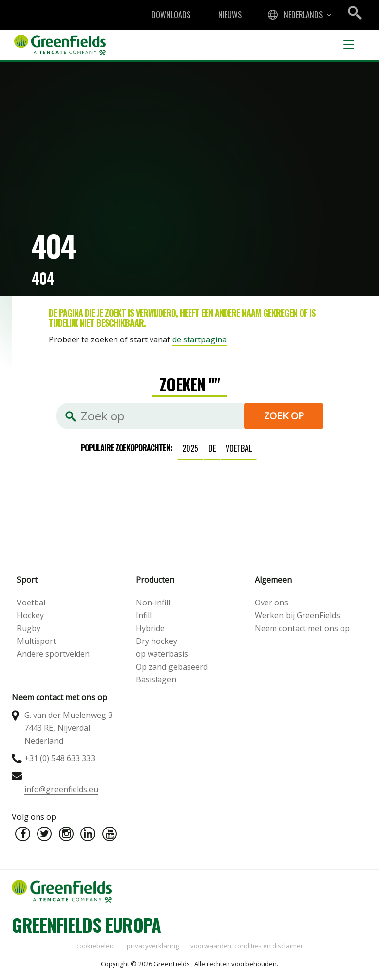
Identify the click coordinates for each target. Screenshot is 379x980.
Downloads (171, 15)
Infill (144, 615)
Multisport (37, 641)
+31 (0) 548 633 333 (60, 758)
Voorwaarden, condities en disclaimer (247, 946)
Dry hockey (156, 641)
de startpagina (199, 339)
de (212, 448)
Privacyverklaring (153, 946)
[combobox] (299, 15)
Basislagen (156, 679)
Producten (155, 580)
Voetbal (31, 603)
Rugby (29, 628)
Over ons (271, 603)
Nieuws (230, 15)
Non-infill (153, 603)
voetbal (239, 448)
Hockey (30, 615)
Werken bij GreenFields (297, 615)
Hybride (150, 628)
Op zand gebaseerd (172, 667)
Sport (27, 580)
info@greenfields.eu (61, 789)
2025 (190, 448)
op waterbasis (162, 654)
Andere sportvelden (53, 654)
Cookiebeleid (96, 946)
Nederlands (303, 15)
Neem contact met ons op (302, 628)
